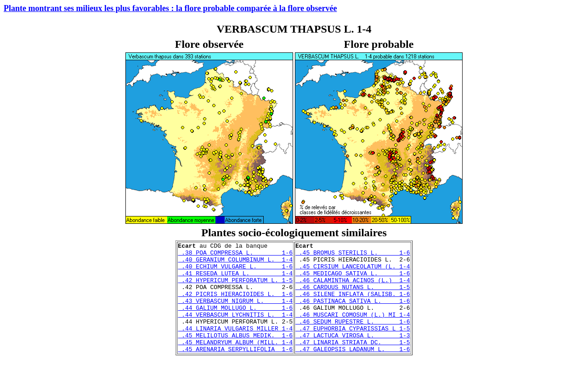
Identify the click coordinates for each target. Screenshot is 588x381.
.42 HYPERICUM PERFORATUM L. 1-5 (235, 288)
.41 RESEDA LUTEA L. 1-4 (235, 280)
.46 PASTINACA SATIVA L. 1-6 (353, 313)
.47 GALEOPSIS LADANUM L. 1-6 (353, 371)
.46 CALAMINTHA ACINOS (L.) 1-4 (353, 288)
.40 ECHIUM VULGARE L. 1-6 (235, 272)
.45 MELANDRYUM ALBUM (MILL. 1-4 (235, 363)
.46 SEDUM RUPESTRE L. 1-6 (353, 338)
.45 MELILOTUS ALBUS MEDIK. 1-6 (235, 354)
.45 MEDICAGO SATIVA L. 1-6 (353, 280)
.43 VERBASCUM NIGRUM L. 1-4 (235, 313)
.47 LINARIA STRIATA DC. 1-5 (353, 363)
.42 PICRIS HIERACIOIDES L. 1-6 (235, 305)
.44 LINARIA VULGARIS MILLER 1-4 (235, 346)
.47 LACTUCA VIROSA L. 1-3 (353, 354)
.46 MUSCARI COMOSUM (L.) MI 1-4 (353, 330)
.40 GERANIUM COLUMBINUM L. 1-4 (235, 263)
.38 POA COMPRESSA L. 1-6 (235, 255)
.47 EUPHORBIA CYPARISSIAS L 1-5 (353, 346)
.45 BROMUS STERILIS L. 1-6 (353, 255)
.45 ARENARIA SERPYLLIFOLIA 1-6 (235, 371)
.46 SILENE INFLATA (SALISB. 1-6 (353, 305)
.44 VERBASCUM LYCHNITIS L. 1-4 (235, 330)
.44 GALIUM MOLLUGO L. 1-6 (235, 321)
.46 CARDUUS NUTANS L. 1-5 (353, 296)
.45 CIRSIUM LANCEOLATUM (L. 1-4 (353, 272)
